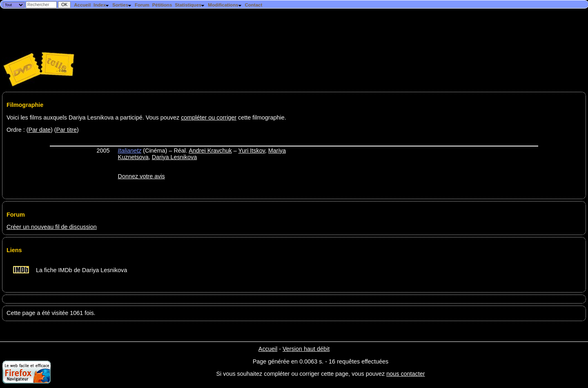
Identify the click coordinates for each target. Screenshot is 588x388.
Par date (40, 130)
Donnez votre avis (141, 176)
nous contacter (405, 374)
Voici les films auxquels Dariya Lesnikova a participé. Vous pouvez (94, 118)
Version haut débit (306, 349)
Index (101, 5)
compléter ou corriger (209, 118)
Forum (142, 5)
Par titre (67, 130)
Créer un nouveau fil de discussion (52, 227)
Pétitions (162, 5)
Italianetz (130, 151)
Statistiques (190, 5)
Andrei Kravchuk (210, 151)
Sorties (122, 5)
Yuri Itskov (252, 151)
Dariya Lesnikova (174, 157)
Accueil (82, 5)
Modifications (225, 5)
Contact (253, 5)
